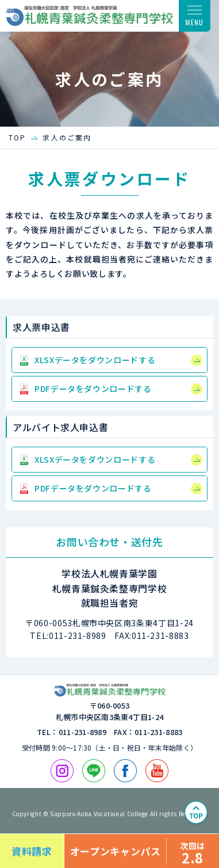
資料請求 (32, 851)
